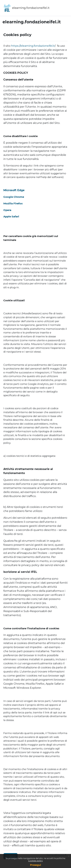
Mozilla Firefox (13, 203)
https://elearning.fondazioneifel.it (33, 46)
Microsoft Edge (14, 190)
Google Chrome (14, 197)
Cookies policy (35, 861)
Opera (7, 210)
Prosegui (35, 865)
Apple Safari (11, 216)
